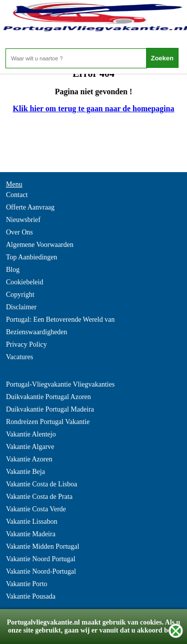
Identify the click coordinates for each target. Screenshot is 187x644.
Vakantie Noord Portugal (41, 559)
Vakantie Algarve (30, 447)
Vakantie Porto (27, 584)
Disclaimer (21, 307)
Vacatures (19, 357)
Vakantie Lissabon (32, 522)
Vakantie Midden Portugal (43, 546)
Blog (13, 270)
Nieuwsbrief (23, 220)
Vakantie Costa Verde (36, 509)
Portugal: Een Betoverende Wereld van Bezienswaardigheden (60, 326)
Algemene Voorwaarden (40, 245)
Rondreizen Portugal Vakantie (48, 422)
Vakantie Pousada (31, 596)
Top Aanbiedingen (32, 257)
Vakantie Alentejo (31, 434)
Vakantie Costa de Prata (39, 497)
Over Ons (19, 232)
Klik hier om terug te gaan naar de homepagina (94, 108)
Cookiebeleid (25, 282)
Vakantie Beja (25, 472)
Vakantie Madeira (31, 534)
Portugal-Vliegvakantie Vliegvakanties (60, 384)
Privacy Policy (26, 344)
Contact (17, 195)
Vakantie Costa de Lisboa (42, 484)
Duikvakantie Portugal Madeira (50, 409)
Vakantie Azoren (29, 459)
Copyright (20, 295)
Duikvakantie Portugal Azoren (48, 397)
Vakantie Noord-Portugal (41, 571)
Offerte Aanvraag (30, 207)
